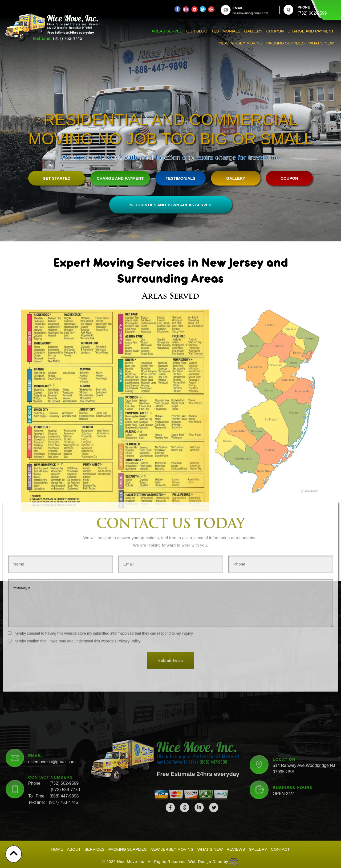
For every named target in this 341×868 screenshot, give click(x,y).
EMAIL (238, 8)
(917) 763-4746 (68, 38)
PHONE (304, 7)
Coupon (275, 31)
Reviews (236, 848)
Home (57, 848)
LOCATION (284, 692)
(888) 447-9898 (64, 729)
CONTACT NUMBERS (50, 711)
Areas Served (167, 31)
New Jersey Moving (241, 43)
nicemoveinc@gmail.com (52, 695)
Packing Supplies (286, 43)
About (74, 848)
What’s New (321, 43)
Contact (280, 848)
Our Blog (197, 31)
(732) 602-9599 (64, 717)
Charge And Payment (311, 31)
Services (95, 848)
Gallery (253, 31)
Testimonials (226, 31)
